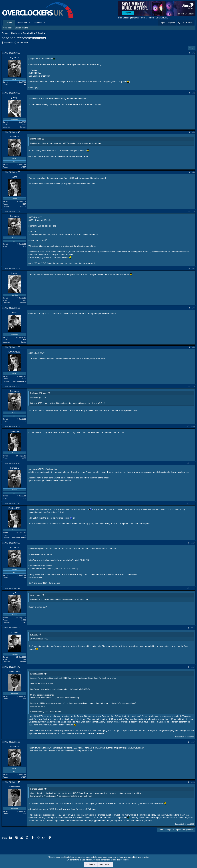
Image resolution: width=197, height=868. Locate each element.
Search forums (21, 28)
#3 (194, 132)
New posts (8, 28)
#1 (194, 53)
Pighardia (8, 43)
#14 (193, 589)
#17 (193, 742)
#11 (193, 464)
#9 (194, 386)
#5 (194, 211)
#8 (194, 347)
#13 (193, 543)
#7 (194, 308)
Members (38, 23)
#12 (193, 504)
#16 (193, 667)
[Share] (189, 53)
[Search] (188, 23)
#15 (193, 628)
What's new (22, 23)
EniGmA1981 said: (38, 393)
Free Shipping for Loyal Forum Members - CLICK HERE (143, 18)
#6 (194, 269)
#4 (194, 172)
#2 (194, 93)
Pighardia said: (37, 674)
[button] (30, 23)
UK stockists (131, 803)
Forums (9, 23)
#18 (193, 782)
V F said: (34, 634)
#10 (193, 427)
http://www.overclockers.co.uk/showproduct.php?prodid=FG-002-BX (59, 560)
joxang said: (35, 139)
